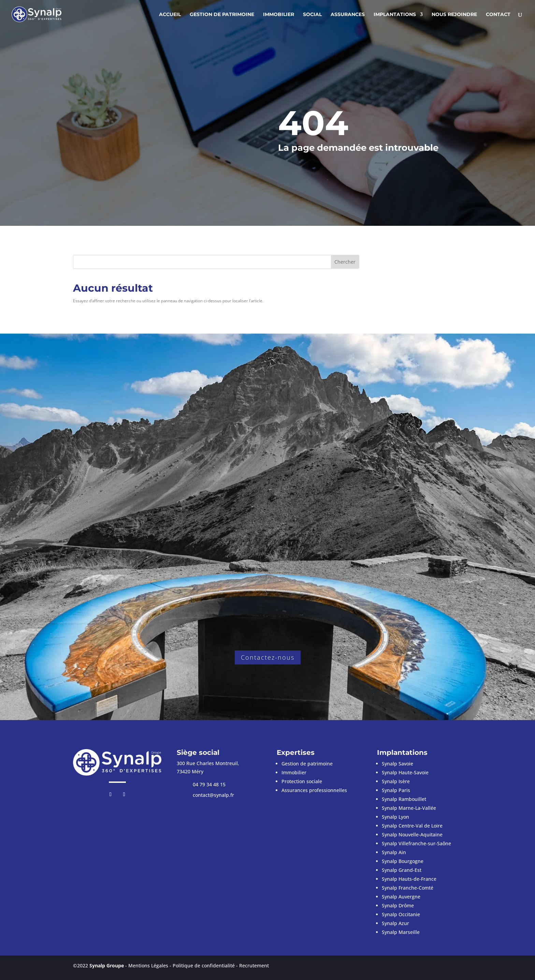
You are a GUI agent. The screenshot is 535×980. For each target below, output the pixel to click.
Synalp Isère (396, 781)
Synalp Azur (395, 923)
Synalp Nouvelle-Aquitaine (412, 835)
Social (312, 15)
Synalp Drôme (398, 905)
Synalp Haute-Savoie (405, 772)
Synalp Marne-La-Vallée (409, 808)
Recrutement (254, 966)
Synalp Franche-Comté (408, 888)
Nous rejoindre (454, 15)
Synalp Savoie (397, 764)
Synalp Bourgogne (403, 861)
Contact (498, 15)
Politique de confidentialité (204, 966)
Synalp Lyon (395, 817)
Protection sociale (302, 781)
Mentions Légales (148, 966)
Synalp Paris (396, 790)
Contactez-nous (268, 657)
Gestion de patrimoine (222, 15)
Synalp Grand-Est (402, 870)
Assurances (348, 15)
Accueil (170, 15)
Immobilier (279, 15)
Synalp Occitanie (401, 914)
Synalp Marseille (401, 932)
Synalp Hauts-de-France (409, 879)
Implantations (395, 15)
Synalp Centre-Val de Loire (412, 826)
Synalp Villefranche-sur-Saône (416, 843)
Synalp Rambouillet (404, 799)
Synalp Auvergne (401, 897)
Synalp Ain (394, 852)
